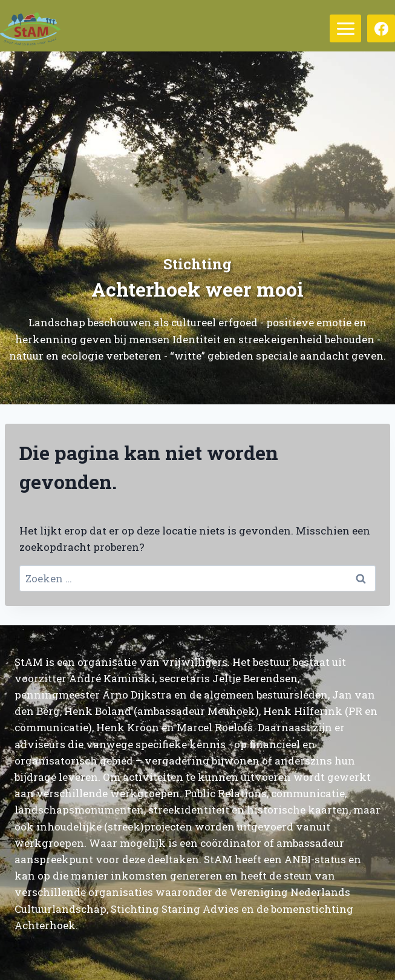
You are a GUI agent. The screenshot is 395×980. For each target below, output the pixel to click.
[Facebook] (381, 28)
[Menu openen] (345, 28)
